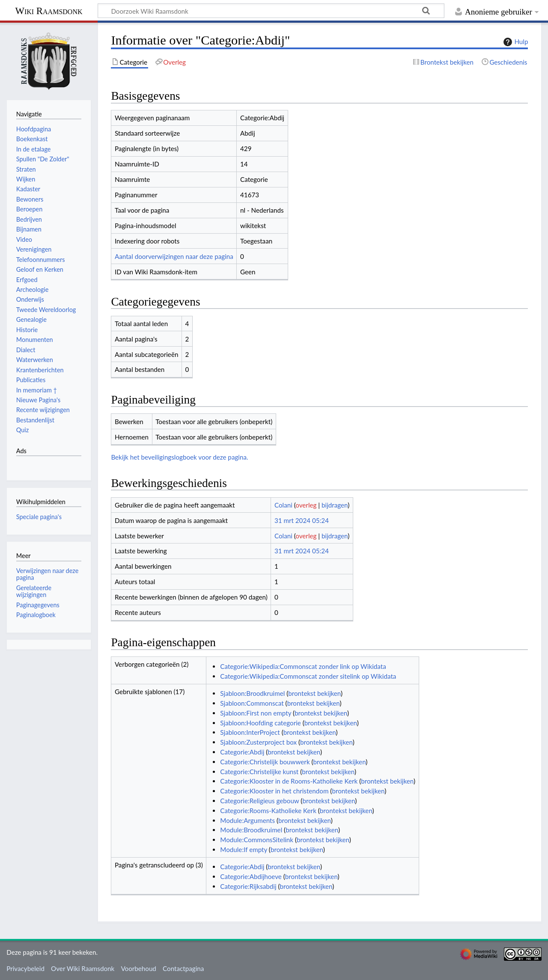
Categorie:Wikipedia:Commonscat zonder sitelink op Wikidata (308, 676)
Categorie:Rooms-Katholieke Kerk (268, 811)
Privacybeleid (25, 968)
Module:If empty (244, 849)
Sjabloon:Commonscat (252, 703)
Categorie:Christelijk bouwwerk (265, 762)
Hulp (515, 42)
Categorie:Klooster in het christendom (274, 791)
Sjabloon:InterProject (250, 732)
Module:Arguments (247, 820)
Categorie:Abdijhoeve (251, 876)
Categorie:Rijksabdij (248, 886)
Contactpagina (183, 968)
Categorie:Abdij (242, 752)
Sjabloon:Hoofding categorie (261, 723)
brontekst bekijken (314, 693)
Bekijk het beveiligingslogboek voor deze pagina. (179, 457)
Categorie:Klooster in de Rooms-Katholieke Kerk (289, 781)
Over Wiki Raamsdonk (83, 968)
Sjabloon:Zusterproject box (258, 742)
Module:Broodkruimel (251, 830)
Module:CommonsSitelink (257, 840)
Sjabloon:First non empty (256, 713)
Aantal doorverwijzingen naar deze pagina (174, 256)
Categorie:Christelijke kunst (259, 772)
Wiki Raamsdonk (49, 11)
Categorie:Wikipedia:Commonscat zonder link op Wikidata (303, 666)
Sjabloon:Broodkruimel (252, 693)
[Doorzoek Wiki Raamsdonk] (271, 11)
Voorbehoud (138, 968)
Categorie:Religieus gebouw (259, 801)
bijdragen (335, 505)
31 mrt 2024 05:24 (302, 520)
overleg (306, 505)
